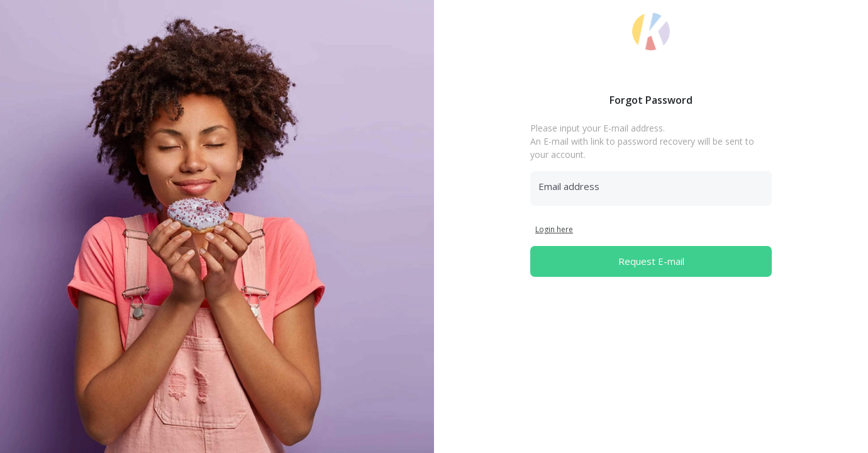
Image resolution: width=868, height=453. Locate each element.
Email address (569, 186)
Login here (554, 229)
